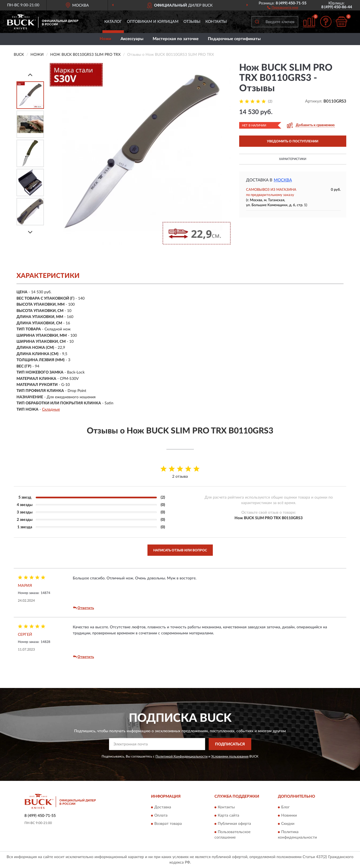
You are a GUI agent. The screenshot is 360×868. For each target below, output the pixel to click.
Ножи (105, 39)
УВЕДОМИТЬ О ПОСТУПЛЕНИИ (293, 141)
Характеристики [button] (293, 159)
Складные (51, 410)
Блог (285, 807)
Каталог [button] (113, 22)
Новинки (289, 816)
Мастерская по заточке (176, 39)
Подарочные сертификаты (234, 39)
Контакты (216, 22)
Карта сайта (228, 816)
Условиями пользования (230, 756)
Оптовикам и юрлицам (153, 22)
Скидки (288, 824)
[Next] (30, 232)
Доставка (163, 807)
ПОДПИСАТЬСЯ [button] (230, 744)
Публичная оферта (234, 824)
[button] (283, 7)
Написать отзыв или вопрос (180, 550)
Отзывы (192, 22)
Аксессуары (132, 39)
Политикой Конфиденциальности (182, 756)
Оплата (161, 816)
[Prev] (30, 75)
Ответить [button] (83, 608)
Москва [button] (283, 180)
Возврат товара (168, 824)
